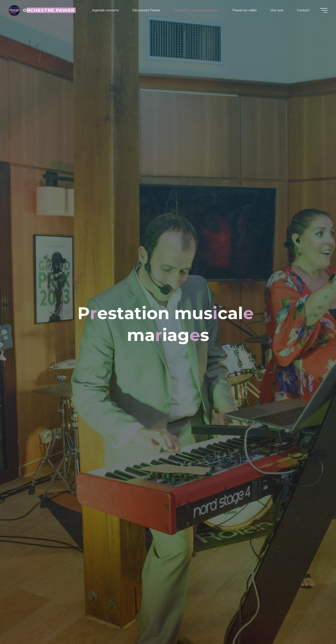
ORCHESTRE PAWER (49, 10)
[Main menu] (324, 10)
